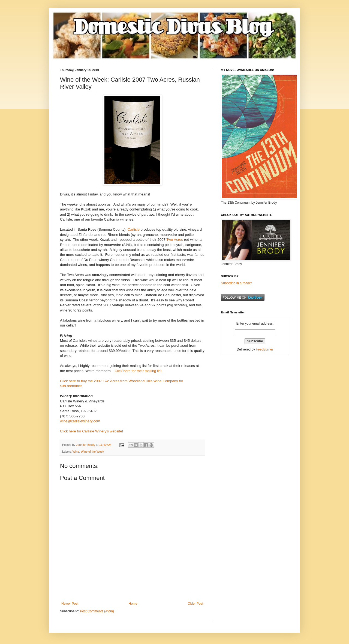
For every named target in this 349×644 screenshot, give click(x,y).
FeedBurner (264, 349)
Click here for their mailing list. (139, 371)
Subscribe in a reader (236, 283)
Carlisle (134, 229)
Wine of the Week (92, 452)
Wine (76, 452)
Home (133, 604)
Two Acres (175, 240)
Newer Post (70, 604)
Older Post (195, 604)
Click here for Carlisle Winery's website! (91, 431)
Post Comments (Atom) (97, 611)
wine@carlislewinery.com (80, 421)
